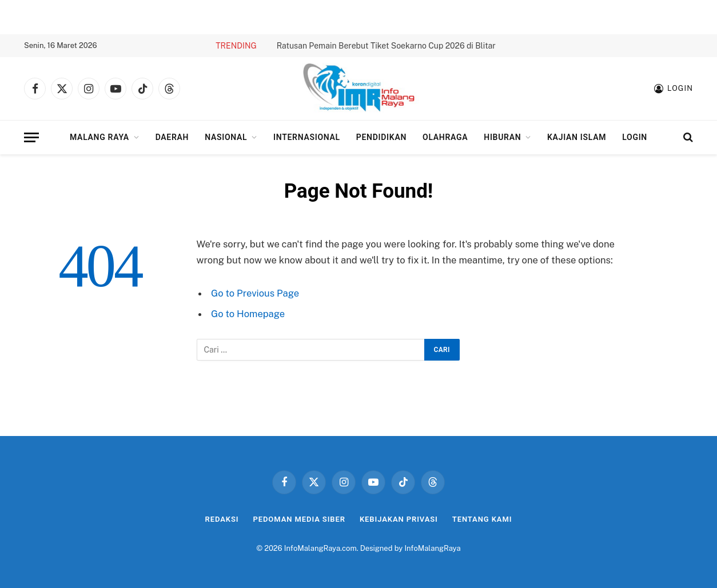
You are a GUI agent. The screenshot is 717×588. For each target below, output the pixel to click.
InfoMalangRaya (432, 548)
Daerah (172, 137)
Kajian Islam (577, 137)
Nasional (226, 137)
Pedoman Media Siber (299, 519)
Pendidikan (381, 137)
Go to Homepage (248, 314)
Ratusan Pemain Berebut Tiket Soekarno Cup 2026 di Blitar (386, 46)
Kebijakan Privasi (399, 519)
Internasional (307, 137)
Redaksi (222, 519)
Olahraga (445, 137)
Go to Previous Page (255, 293)
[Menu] (31, 137)
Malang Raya (99, 137)
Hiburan (502, 137)
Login (635, 137)
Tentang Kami (482, 519)
